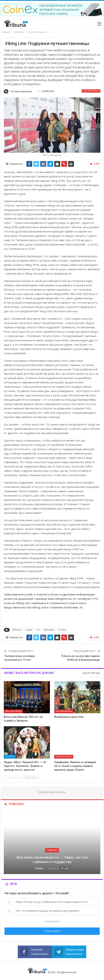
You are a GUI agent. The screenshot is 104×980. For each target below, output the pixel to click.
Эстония (62, 630)
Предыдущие (13, 777)
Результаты (52, 922)
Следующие (31, 777)
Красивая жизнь (91, 91)
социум (29, 630)
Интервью (10, 756)
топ (38, 630)
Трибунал (52, 850)
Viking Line (17, 630)
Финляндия (49, 630)
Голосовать (52, 931)
